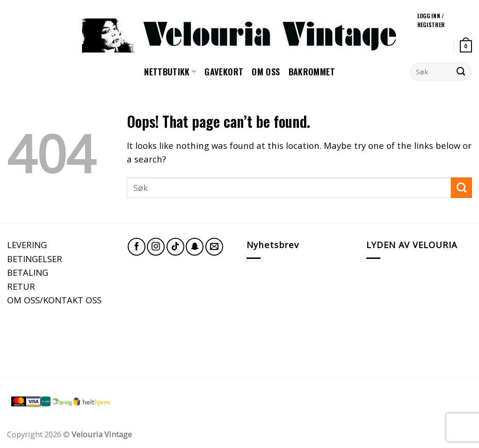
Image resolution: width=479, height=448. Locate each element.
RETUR (21, 286)
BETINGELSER (35, 259)
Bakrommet (312, 71)
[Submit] (461, 72)
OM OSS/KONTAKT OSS (54, 300)
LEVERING (27, 245)
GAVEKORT (224, 71)
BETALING (28, 272)
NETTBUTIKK (170, 71)
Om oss (266, 71)
